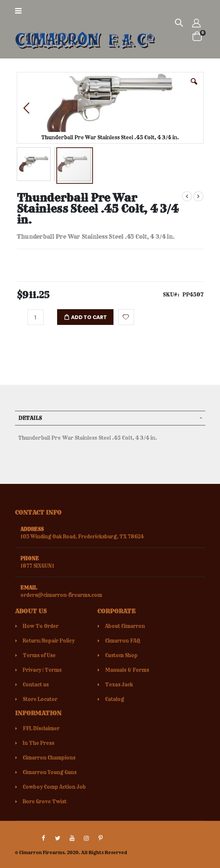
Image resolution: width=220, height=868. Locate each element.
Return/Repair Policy (49, 641)
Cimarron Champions (49, 758)
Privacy (32, 670)
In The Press (38, 743)
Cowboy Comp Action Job (54, 787)
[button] (194, 87)
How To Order (41, 626)
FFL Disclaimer (41, 728)
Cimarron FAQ (123, 641)
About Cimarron (125, 626)
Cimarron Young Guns (50, 772)
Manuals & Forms (127, 670)
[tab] (110, 418)
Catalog (115, 699)
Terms (53, 670)
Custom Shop (121, 655)
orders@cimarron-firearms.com (61, 595)
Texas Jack (119, 685)
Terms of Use (39, 655)
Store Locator (40, 699)
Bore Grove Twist (45, 801)
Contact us (36, 685)
